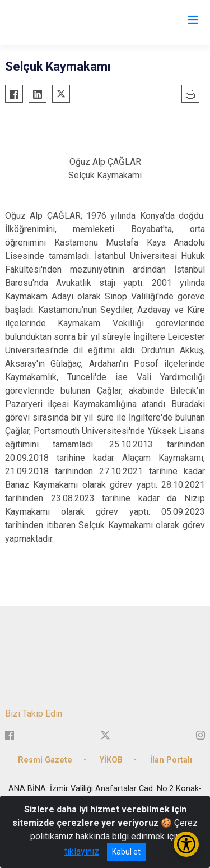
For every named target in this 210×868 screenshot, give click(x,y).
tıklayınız (82, 851)
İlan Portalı (171, 760)
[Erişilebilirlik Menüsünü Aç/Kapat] (186, 844)
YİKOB (111, 760)
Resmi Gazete (45, 760)
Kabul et (126, 852)
